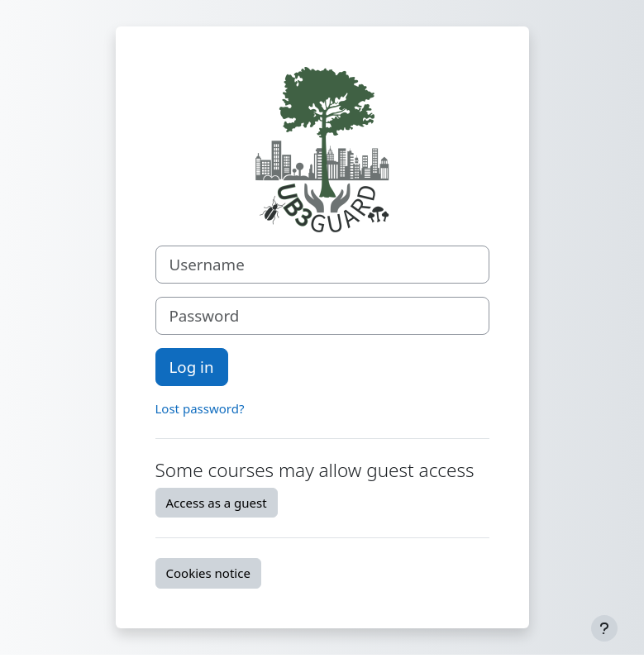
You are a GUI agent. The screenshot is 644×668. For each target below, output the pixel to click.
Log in (192, 367)
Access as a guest (217, 503)
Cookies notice (208, 573)
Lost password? (200, 408)
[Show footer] (604, 628)
